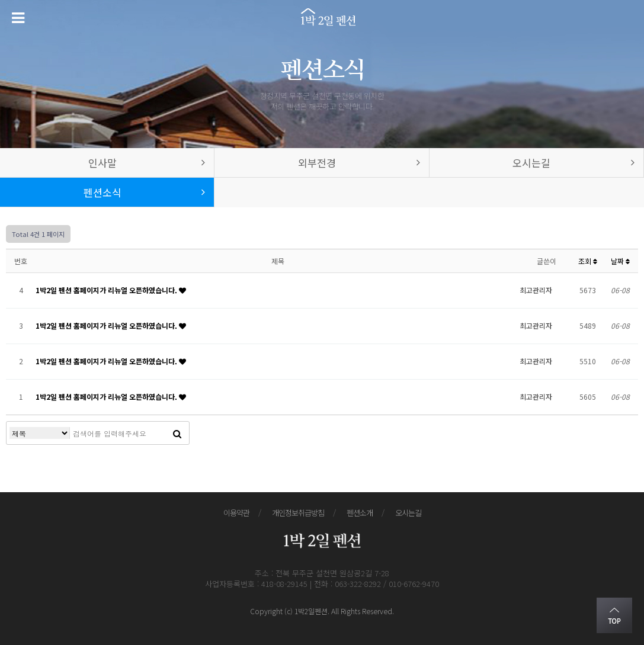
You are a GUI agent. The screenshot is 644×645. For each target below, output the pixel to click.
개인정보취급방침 (298, 513)
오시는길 (408, 513)
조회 (588, 261)
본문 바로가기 (0, 0)
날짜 (620, 261)
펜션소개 (360, 513)
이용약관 (236, 513)
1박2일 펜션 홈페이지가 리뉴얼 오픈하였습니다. (107, 290)
